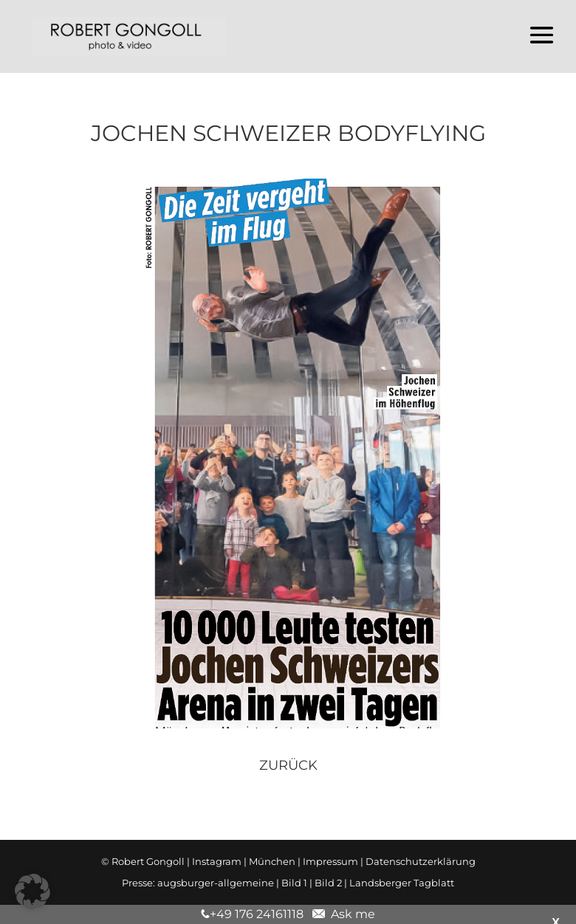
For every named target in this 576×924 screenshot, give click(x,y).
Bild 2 (328, 883)
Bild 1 (294, 883)
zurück (288, 765)
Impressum (330, 861)
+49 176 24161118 (257, 914)
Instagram (217, 861)
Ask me (350, 914)
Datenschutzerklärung (421, 861)
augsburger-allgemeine (216, 883)
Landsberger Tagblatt (402, 883)
